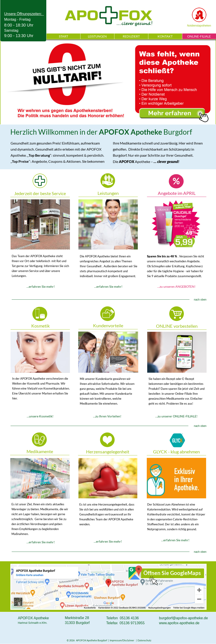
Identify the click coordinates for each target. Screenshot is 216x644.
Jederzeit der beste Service (40, 193)
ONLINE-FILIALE (199, 36)
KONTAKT (165, 36)
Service (40, 225)
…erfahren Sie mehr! (41, 286)
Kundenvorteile (108, 325)
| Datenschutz (143, 640)
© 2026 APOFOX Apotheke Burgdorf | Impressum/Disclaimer (101, 640)
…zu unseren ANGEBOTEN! (176, 286)
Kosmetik (40, 326)
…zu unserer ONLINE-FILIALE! (176, 416)
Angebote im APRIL (177, 193)
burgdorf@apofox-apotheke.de (184, 618)
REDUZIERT (131, 36)
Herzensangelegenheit (108, 452)
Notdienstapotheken (199, 26)
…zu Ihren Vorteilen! (107, 416)
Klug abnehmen (177, 478)
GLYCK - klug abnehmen (176, 452)
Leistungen (108, 193)
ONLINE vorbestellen (177, 326)
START (63, 36)
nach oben (200, 300)
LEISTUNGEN (97, 36)
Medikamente (40, 451)
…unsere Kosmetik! (40, 416)
